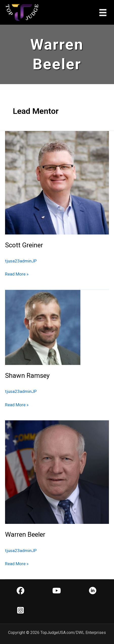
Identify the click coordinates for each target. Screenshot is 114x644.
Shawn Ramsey (27, 376)
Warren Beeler (25, 534)
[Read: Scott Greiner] (57, 182)
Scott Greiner (24, 245)
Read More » (17, 274)
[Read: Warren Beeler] (57, 472)
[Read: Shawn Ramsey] (43, 327)
